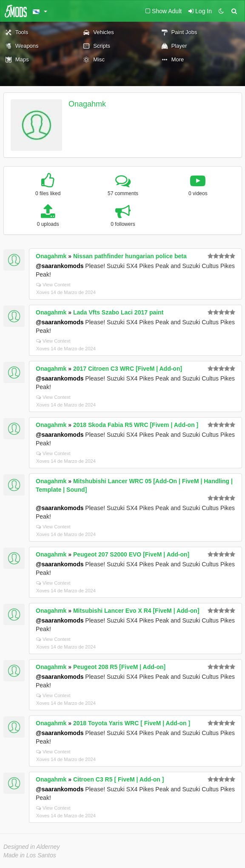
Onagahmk (87, 104)
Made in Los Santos (30, 855)
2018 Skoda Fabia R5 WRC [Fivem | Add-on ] (136, 425)
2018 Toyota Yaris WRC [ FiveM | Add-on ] (132, 723)
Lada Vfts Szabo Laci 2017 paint (118, 312)
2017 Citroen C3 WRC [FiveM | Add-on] (128, 369)
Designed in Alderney (32, 847)
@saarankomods (60, 266)
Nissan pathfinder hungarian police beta (130, 256)
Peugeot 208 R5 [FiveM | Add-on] (119, 667)
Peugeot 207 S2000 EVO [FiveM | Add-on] (131, 554)
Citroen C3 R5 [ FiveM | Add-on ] (118, 779)
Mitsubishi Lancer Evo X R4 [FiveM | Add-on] (136, 611)
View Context (53, 285)
